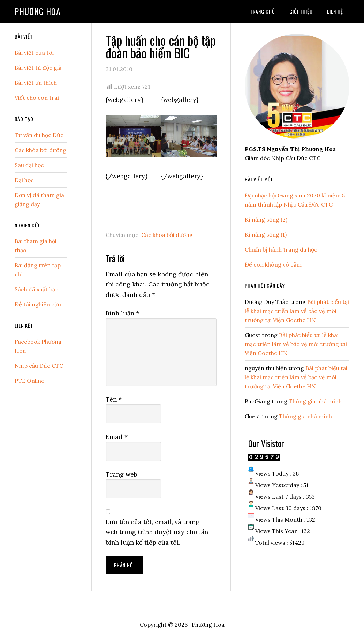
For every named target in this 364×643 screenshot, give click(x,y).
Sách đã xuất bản (37, 289)
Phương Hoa (38, 11)
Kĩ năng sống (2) (266, 219)
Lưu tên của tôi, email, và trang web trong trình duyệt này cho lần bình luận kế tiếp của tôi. (157, 532)
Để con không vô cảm (273, 264)
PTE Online (29, 381)
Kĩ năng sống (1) (266, 234)
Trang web (122, 474)
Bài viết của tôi (34, 53)
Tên (114, 399)
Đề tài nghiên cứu (38, 304)
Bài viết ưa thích (36, 83)
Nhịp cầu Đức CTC (39, 366)
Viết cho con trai (37, 98)
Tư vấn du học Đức (39, 135)
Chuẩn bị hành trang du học (281, 249)
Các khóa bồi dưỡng (167, 235)
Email (117, 437)
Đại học (24, 180)
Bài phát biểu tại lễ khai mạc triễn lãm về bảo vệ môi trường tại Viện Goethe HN (297, 311)
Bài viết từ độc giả (38, 68)
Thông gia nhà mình (315, 401)
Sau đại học (29, 165)
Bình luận (122, 313)
